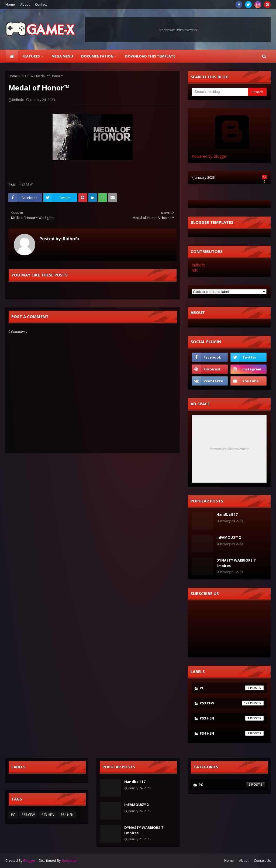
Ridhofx (18, 100)
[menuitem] (12, 56)
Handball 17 (227, 514)
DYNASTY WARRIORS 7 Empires (236, 563)
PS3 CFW (27, 76)
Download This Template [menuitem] (150, 56)
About (25, 4)
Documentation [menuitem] (97, 56)
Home (10, 4)
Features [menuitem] (31, 56)
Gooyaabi (69, 861)
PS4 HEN (232, 733)
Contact (41, 4)
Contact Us (262, 861)
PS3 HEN (232, 718)
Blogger (29, 861)
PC (232, 688)
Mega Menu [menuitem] (62, 56)
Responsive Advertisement (178, 30)
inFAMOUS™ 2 (229, 537)
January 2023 (230, 177)
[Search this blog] (220, 92)
